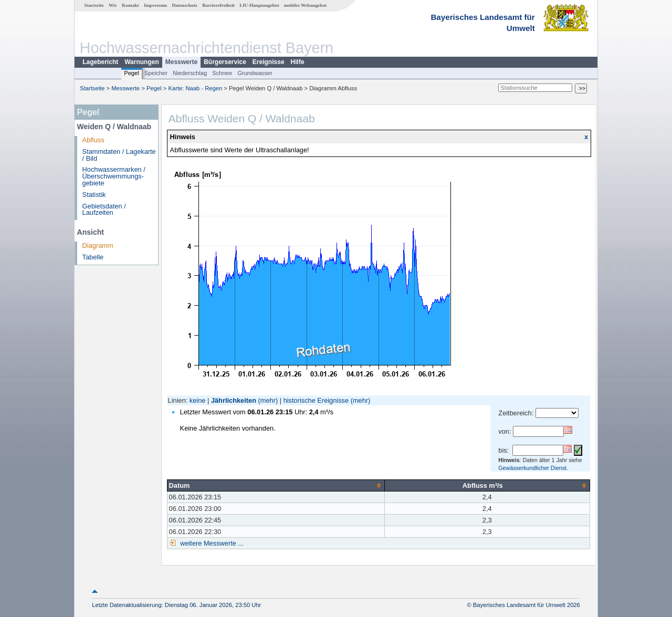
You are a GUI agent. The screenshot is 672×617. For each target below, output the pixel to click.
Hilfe (298, 62)
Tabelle (93, 257)
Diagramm (98, 245)
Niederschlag (190, 73)
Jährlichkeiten (234, 400)
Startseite (94, 5)
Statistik (94, 195)
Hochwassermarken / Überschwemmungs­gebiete (114, 176)
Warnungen (142, 62)
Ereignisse (269, 62)
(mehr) (268, 400)
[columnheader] (276, 485)
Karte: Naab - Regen (196, 88)
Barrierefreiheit (218, 5)
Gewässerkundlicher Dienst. (533, 468)
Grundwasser (255, 73)
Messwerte (181, 62)
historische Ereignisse (316, 400)
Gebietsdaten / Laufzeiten (104, 210)
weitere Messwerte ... (211, 543)
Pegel (132, 73)
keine (198, 400)
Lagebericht (100, 62)
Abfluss (93, 140)
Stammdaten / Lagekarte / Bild (119, 155)
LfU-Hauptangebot (259, 5)
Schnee (222, 73)
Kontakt (130, 5)
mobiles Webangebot (305, 5)
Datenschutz (185, 5)
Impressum (155, 5)
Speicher (156, 73)
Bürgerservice (225, 62)
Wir (113, 5)
